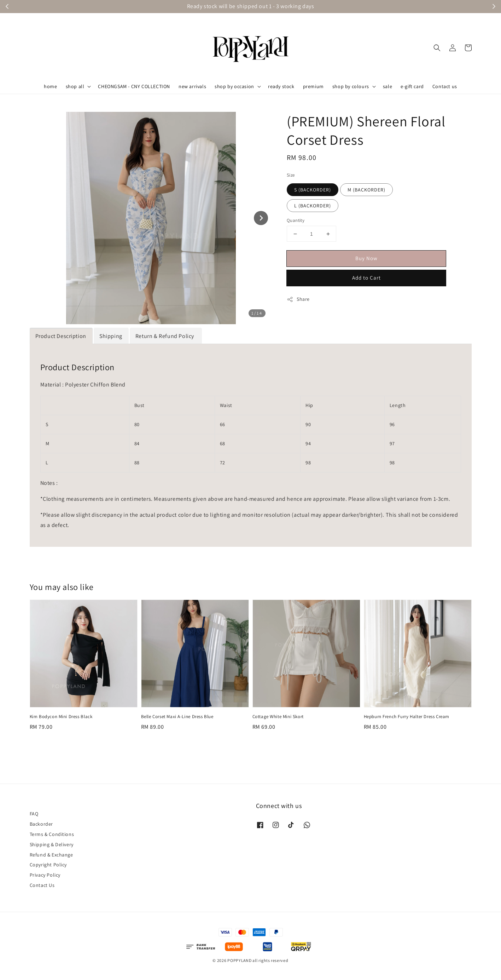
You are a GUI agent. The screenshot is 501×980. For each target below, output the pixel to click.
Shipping (111, 336)
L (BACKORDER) (313, 206)
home (50, 86)
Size (291, 175)
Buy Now (366, 258)
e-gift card (412, 86)
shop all (75, 86)
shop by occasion (234, 86)
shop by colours (351, 86)
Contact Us (42, 885)
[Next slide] (261, 218)
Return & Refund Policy (165, 336)
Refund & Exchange (51, 855)
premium (313, 86)
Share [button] (298, 299)
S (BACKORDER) (313, 190)
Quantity (296, 220)
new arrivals (192, 86)
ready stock (281, 86)
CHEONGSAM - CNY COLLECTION (134, 86)
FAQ (34, 814)
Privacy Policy (45, 875)
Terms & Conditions (52, 834)
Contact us (445, 86)
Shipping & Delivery (52, 844)
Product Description (61, 336)
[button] (437, 48)
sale (388, 86)
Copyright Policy (48, 865)
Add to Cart (366, 278)
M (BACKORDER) (366, 190)
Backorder (41, 824)
